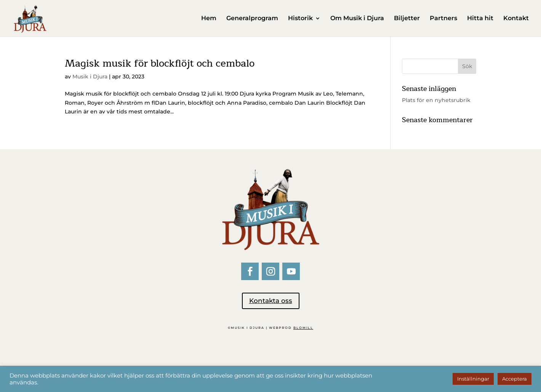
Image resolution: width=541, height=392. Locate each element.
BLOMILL (303, 328)
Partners (443, 19)
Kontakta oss (271, 301)
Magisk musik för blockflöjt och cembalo (160, 63)
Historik (300, 19)
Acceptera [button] (515, 379)
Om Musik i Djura (357, 19)
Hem (209, 19)
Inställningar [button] (473, 379)
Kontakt (516, 19)
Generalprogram (252, 19)
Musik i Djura (90, 76)
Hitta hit (480, 19)
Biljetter (407, 19)
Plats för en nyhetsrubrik (436, 100)
